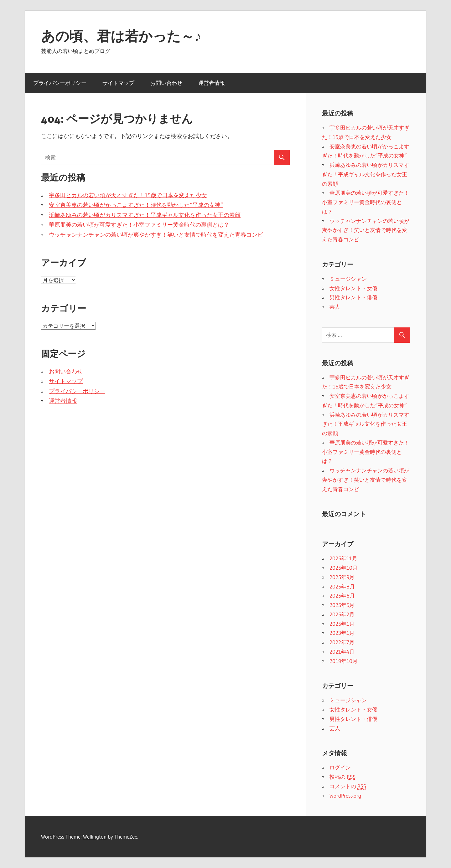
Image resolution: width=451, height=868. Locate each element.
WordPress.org (345, 796)
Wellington (95, 837)
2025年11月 (343, 558)
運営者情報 (212, 83)
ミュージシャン (348, 279)
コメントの (348, 786)
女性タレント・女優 (353, 288)
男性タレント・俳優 (353, 297)
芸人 (335, 307)
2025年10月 (344, 568)
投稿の (342, 777)
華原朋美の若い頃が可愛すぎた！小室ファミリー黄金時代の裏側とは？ (139, 225)
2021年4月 (342, 652)
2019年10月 (344, 661)
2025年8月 (342, 586)
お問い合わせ (166, 83)
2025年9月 (342, 577)
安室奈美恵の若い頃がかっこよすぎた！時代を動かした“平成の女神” (136, 205)
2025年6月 (342, 596)
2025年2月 (342, 614)
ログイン (340, 767)
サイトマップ (118, 83)
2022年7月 (342, 642)
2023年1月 (342, 633)
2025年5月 (342, 605)
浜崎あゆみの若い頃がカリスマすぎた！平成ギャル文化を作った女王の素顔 (145, 215)
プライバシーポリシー (60, 83)
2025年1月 (342, 624)
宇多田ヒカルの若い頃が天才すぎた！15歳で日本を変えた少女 (128, 195)
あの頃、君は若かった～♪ (121, 36)
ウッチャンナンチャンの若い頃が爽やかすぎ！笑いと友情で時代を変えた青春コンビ (156, 235)
